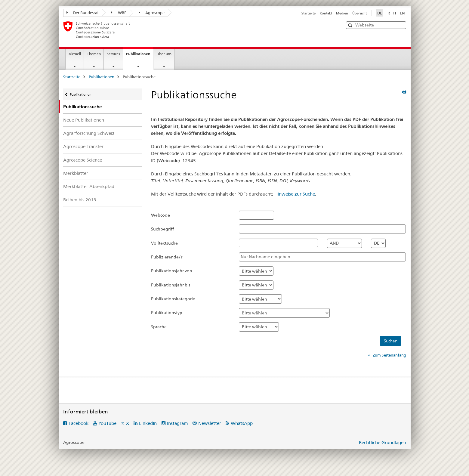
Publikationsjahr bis (171, 285)
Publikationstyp (167, 313)
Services (113, 54)
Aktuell (75, 54)
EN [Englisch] (402, 13)
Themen (94, 54)
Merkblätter (76, 173)
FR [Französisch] (388, 13)
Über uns (164, 54)
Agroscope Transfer (83, 146)
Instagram (177, 423)
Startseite (309, 13)
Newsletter (210, 423)
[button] (351, 25)
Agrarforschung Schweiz (89, 133)
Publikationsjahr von (172, 271)
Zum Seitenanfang (389, 355)
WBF (119, 13)
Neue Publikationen (84, 120)
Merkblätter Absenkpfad (89, 186)
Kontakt (326, 13)
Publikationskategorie (173, 299)
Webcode (160, 215)
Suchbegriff (162, 229)
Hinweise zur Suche (295, 194)
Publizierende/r (167, 257)
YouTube (107, 423)
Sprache (159, 327)
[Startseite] (149, 30)
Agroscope (152, 13)
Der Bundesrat (83, 13)
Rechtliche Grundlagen (383, 442)
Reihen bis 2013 (80, 200)
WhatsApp (242, 423)
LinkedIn (148, 423)
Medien (342, 13)
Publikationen (140, 56)
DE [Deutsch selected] (380, 13)
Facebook (79, 423)
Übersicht (359, 13)
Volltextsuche (164, 243)
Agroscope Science (83, 160)
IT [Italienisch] (395, 13)
